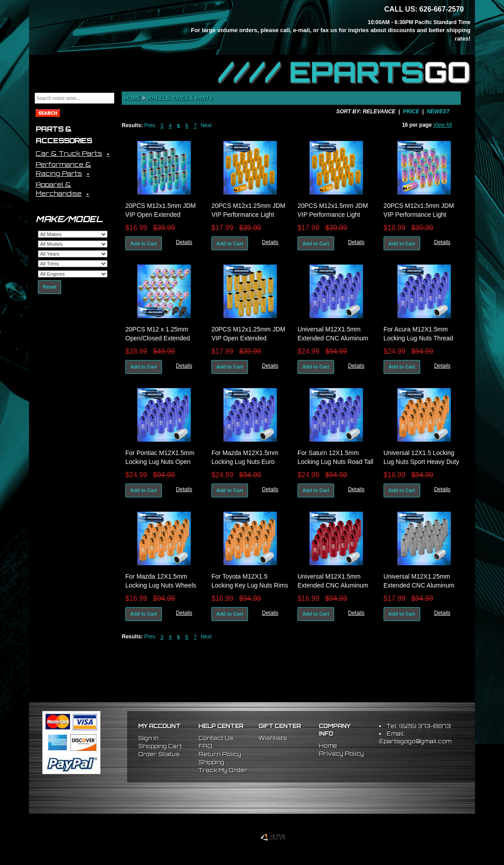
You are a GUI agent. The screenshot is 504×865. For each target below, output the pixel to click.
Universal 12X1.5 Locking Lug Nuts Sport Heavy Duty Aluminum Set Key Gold (421, 462)
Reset (50, 287)
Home (132, 98)
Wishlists (273, 738)
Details (184, 242)
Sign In (149, 738)
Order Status (159, 754)
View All (442, 125)
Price (411, 112)
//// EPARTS (344, 72)
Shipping (211, 762)
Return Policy (220, 754)
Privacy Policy (341, 754)
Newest (438, 112)
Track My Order (223, 770)
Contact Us (216, 738)
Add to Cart (144, 244)
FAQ (205, 746)
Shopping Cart (160, 746)
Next (206, 125)
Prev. (150, 125)
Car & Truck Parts (69, 153)
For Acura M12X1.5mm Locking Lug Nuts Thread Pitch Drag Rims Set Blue (419, 338)
